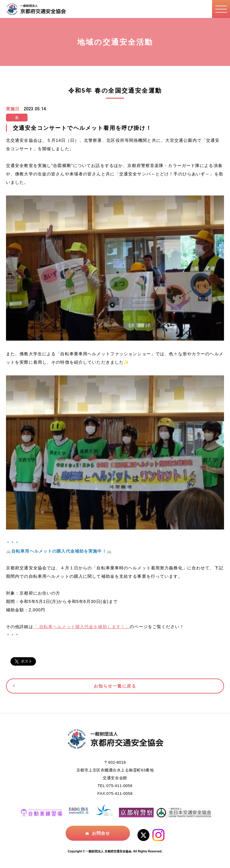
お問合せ (101, 833)
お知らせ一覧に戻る (115, 686)
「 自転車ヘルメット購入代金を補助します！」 (82, 627)
